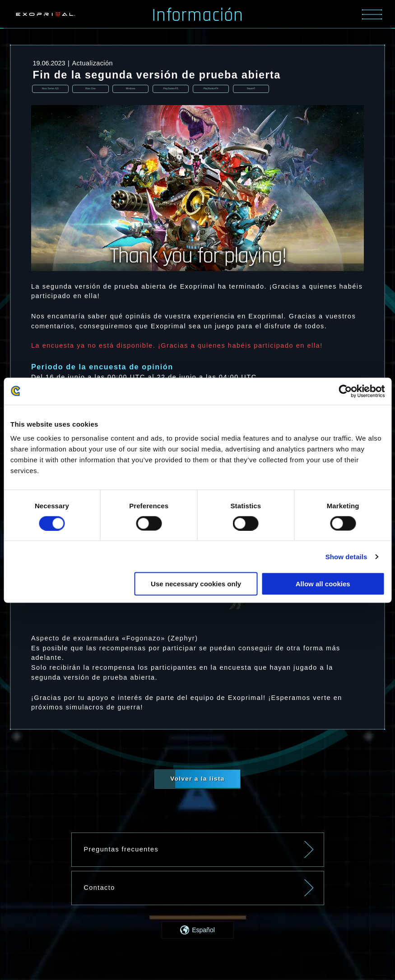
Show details (346, 556)
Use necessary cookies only (196, 584)
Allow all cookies (323, 584)
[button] (198, 931)
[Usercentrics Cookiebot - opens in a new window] (345, 391)
